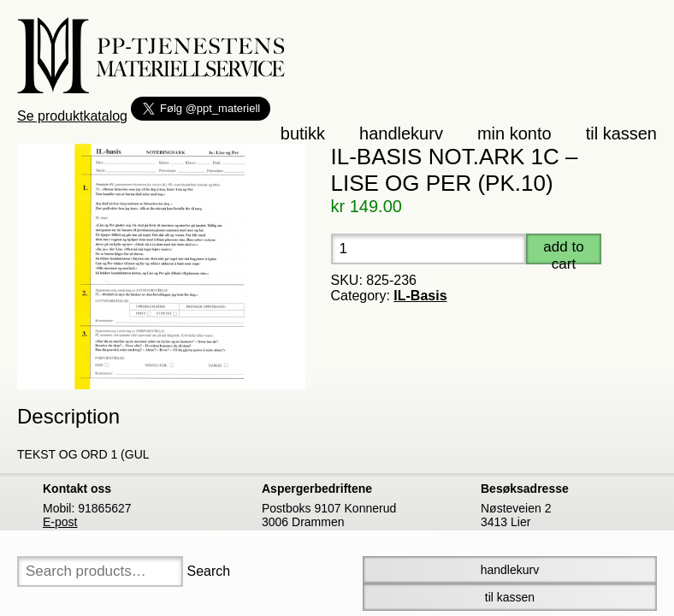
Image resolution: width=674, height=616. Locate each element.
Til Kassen (510, 597)
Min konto (514, 133)
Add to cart (563, 252)
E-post (60, 522)
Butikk (303, 133)
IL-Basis (420, 296)
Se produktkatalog (72, 116)
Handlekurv (401, 133)
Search (208, 571)
